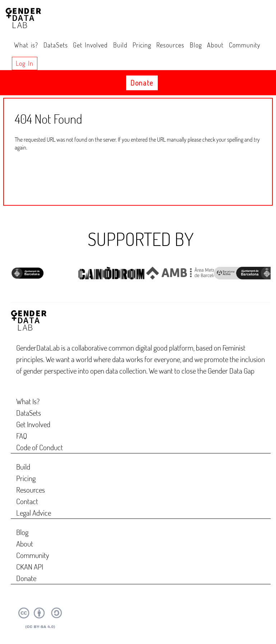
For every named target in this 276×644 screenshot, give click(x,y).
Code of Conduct (40, 447)
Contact (27, 501)
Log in (25, 63)
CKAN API (30, 567)
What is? (26, 45)
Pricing (142, 45)
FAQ (22, 436)
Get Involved (90, 45)
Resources (170, 45)
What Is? (28, 401)
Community (245, 45)
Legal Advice (34, 513)
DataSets (56, 45)
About (215, 45)
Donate (142, 83)
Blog (196, 45)
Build (120, 45)
